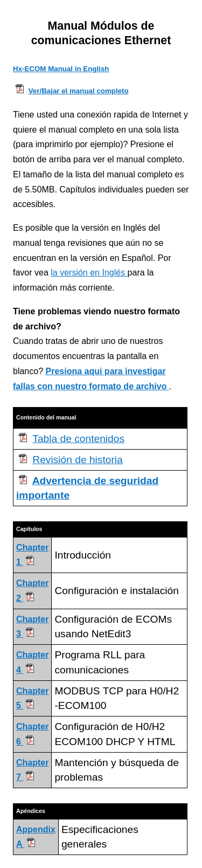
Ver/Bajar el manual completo (79, 91)
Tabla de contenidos (78, 439)
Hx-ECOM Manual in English (61, 69)
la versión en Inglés (89, 273)
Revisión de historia (77, 460)
